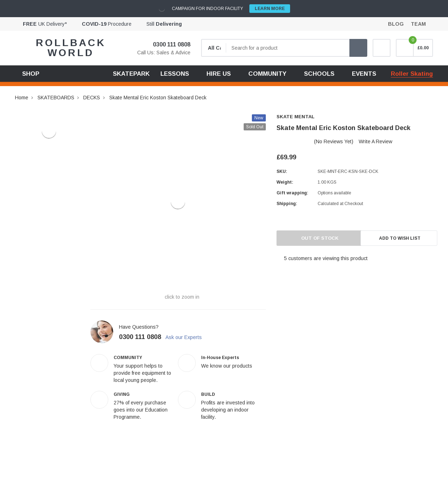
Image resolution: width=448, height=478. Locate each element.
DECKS (92, 98)
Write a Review (375, 141)
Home (22, 98)
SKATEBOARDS (56, 98)
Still (164, 24)
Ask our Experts (188, 337)
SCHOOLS (319, 74)
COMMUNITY (267, 74)
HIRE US (219, 74)
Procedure (107, 24)
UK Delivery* (45, 24)
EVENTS (364, 74)
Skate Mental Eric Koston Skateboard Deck (158, 98)
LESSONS (175, 74)
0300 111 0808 (167, 44)
